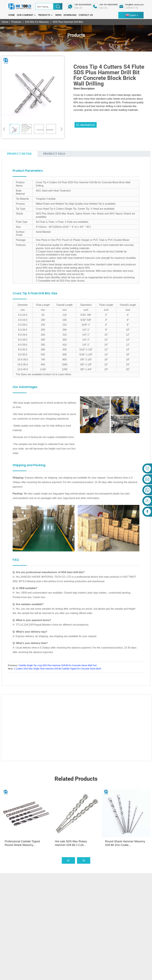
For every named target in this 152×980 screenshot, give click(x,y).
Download (70, 15)
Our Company (27, 15)
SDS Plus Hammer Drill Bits (68, 22)
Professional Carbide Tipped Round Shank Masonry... (22, 841)
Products (46, 15)
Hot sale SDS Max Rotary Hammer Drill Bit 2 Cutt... (72, 841)
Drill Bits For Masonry (37, 22)
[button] (61, 129)
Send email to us (88, 125)
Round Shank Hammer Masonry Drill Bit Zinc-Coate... (127, 841)
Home (12, 15)
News (58, 15)
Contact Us (86, 15)
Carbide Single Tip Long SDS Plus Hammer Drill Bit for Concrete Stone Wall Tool (57, 665)
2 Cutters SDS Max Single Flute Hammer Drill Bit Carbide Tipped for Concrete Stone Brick (58, 669)
